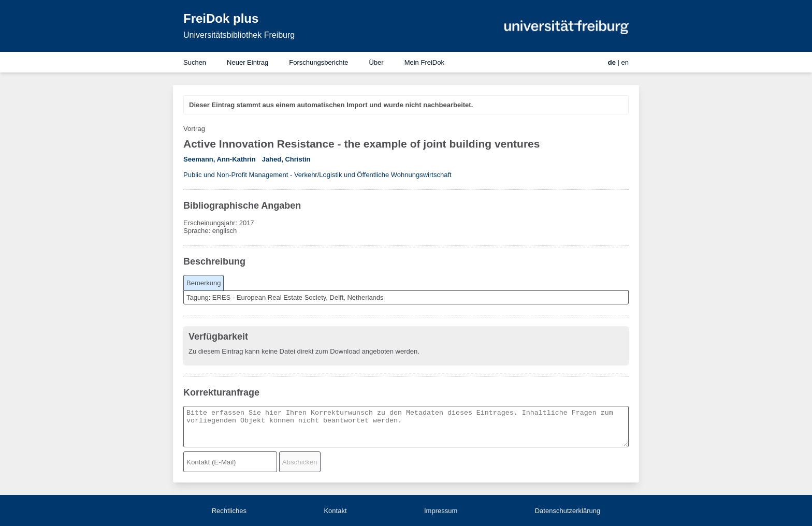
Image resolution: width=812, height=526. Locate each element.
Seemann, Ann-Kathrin (220, 159)
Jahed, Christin (286, 159)
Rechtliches (229, 511)
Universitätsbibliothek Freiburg (239, 35)
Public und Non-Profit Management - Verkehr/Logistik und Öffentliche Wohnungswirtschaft (317, 175)
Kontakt (335, 511)
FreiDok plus (221, 18)
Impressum (441, 511)
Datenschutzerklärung (568, 511)
